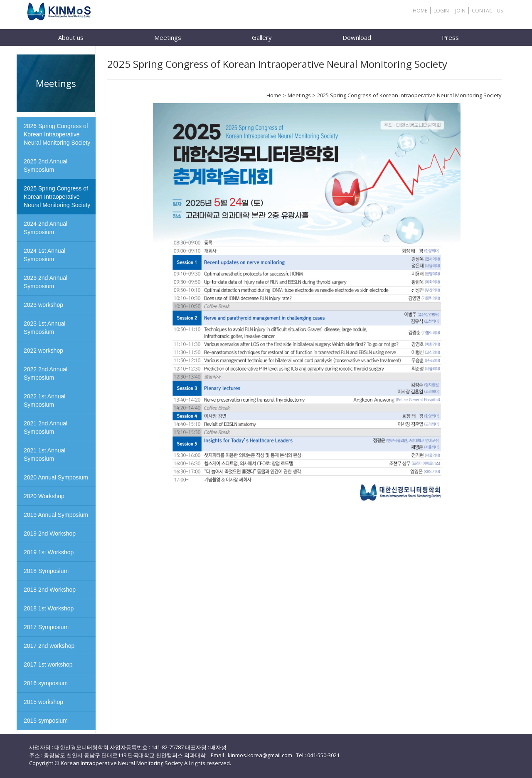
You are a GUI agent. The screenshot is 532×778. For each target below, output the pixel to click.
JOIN (460, 11)
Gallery (262, 37)
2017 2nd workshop (49, 646)
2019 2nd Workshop (50, 533)
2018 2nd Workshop (50, 590)
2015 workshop (43, 702)
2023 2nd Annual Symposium (46, 282)
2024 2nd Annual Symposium (46, 228)
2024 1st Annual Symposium (44, 255)
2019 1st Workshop (49, 552)
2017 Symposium (46, 627)
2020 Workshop (44, 496)
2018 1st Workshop (49, 608)
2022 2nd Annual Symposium (46, 373)
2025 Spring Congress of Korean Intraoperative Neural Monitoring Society (57, 197)
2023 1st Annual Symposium (44, 328)
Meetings (168, 37)
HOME (420, 11)
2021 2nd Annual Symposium (46, 427)
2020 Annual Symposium (56, 477)
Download (357, 37)
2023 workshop (43, 305)
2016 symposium (46, 683)
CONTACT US (487, 11)
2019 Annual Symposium (56, 515)
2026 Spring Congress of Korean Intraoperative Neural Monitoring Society (57, 134)
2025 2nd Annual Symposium (46, 165)
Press (450, 37)
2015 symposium (46, 721)
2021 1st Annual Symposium (44, 454)
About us (71, 37)
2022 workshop (43, 351)
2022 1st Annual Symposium (44, 400)
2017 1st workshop (48, 664)
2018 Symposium (46, 571)
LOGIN (441, 11)
